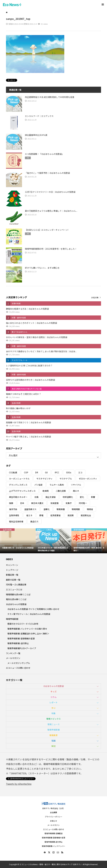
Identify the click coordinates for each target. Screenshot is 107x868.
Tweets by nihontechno (19, 784)
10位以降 (95, 297)
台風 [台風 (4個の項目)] (36, 497)
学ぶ (53, 708)
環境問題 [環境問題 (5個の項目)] (76, 509)
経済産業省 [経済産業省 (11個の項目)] (56, 515)
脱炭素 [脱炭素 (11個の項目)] (71, 515)
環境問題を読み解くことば (18, 594)
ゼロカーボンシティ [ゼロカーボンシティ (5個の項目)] (88, 479)
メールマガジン (13, 658)
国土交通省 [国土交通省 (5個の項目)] (51, 497)
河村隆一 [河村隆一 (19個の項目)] (83, 503)
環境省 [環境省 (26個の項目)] (90, 509)
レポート (53, 702)
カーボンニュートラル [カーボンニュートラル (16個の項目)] (19, 479)
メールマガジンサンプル (19, 663)
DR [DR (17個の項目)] (37, 472)
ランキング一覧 (13, 653)
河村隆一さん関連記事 (16, 585)
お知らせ (53, 821)
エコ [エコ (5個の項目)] (80, 472)
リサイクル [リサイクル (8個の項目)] (76, 485)
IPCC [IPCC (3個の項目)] (57, 472)
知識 (53, 741)
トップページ (12, 570)
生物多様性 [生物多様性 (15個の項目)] (14, 515)
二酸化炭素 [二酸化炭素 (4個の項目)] (61, 491)
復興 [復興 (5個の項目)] (11, 503)
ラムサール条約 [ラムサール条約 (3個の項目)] (57, 485)
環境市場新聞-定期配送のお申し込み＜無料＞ (28, 634)
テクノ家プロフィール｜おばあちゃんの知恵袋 (29, 614)
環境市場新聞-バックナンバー (53, 846)
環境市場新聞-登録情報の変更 (21, 638)
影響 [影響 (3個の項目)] (93, 497)
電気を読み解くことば (16, 599)
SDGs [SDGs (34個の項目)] (69, 472)
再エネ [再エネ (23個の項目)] (76, 491)
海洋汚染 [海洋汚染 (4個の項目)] (13, 509)
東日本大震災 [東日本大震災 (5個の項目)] (37, 503)
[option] (18, 541)
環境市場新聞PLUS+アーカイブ (22, 648)
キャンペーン (12, 565)
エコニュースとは (14, 589)
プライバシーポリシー (53, 817)
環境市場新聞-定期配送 (53, 833)
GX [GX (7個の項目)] (46, 472)
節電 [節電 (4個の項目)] (41, 515)
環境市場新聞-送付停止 (18, 643)
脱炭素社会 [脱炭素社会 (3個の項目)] (86, 515)
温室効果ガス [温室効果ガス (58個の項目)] (30, 509)
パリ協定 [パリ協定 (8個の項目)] (38, 485)
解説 (53, 746)
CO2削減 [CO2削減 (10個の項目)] (13, 472)
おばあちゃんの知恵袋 (16, 604)
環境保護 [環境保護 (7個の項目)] (61, 509)
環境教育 (53, 735)
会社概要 (53, 812)
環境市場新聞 (12, 619)
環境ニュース (54, 724)
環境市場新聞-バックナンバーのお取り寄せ (27, 629)
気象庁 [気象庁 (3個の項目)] (69, 503)
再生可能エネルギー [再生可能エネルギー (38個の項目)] (18, 497)
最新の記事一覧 (13, 580)
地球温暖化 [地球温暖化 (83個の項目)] (68, 497)
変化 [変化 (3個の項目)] (82, 497)
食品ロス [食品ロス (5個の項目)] (34, 521)
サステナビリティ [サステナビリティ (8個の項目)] (45, 479)
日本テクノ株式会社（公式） (54, 808)
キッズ (53, 691)
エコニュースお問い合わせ (18, 668)
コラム (53, 697)
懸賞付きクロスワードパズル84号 (23, 624)
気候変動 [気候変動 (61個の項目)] (55, 503)
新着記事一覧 (12, 575)
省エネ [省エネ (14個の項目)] (29, 515)
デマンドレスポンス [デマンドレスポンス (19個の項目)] (18, 485)
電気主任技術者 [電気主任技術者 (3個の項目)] (16, 521)
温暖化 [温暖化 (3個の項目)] (47, 509)
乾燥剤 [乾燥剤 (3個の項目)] (46, 491)
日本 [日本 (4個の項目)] (22, 503)
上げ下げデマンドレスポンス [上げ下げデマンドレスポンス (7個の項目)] (22, 491)
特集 (53, 713)
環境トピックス (53, 719)
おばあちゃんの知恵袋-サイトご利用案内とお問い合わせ (33, 609)
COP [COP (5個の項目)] (26, 472)
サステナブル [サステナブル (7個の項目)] (66, 479)
